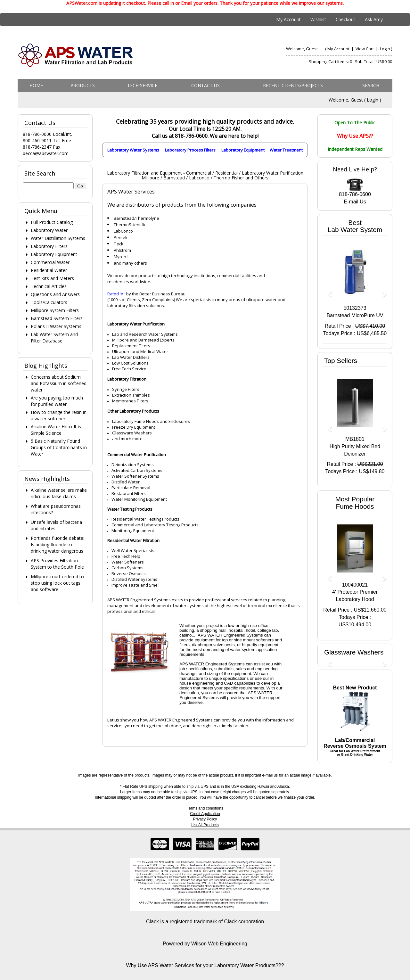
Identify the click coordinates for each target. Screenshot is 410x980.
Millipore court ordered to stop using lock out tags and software (57, 583)
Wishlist (318, 19)
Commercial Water (50, 262)
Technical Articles (49, 286)
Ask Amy (374, 19)
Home (36, 85)
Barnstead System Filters (57, 318)
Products (83, 85)
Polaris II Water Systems (56, 326)
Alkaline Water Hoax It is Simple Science (56, 430)
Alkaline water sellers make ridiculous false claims (59, 493)
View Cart (365, 49)
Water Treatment (286, 150)
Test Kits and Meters (52, 278)
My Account (288, 19)
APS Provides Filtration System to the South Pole (57, 564)
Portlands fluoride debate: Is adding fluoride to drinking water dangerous (57, 544)
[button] (327, 291)
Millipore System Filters (55, 310)
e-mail (267, 775)
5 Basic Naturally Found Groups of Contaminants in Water (59, 447)
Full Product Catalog (52, 222)
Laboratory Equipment (243, 150)
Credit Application (205, 814)
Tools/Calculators (49, 302)
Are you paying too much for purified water (57, 401)
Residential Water (49, 270)
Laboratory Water (49, 230)
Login (385, 49)
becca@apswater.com (46, 153)
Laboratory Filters (49, 246)
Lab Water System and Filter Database (54, 338)
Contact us (205, 85)
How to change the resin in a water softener (59, 415)
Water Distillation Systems (58, 238)
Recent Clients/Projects (293, 85)
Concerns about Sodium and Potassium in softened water (59, 383)
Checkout (345, 19)
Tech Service (142, 85)
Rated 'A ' (116, 294)
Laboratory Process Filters (190, 150)
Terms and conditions (205, 808)
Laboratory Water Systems (133, 150)
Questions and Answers (55, 294)
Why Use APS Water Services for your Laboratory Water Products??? (205, 965)
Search (371, 85)
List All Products (205, 825)
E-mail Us (355, 202)
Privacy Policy (205, 819)
